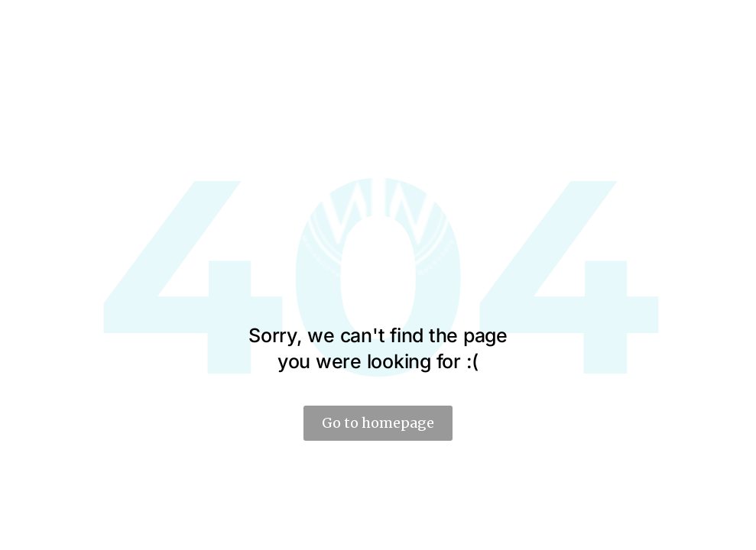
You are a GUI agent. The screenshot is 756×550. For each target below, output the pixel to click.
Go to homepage (378, 423)
